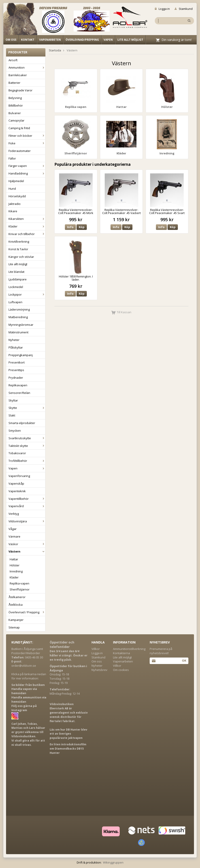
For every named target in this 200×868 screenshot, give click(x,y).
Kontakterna (121, 653)
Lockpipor (27, 294)
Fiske (27, 143)
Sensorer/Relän (19, 393)
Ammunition (27, 67)
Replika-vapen (19, 583)
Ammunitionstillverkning (129, 649)
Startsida (55, 50)
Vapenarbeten (50, 40)
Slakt (12, 415)
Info (70, 227)
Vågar (13, 529)
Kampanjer (16, 620)
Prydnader (16, 378)
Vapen (108, 40)
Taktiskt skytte (27, 446)
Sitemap (14, 627)
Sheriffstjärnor (20, 589)
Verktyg (14, 514)
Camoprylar (16, 120)
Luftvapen (15, 302)
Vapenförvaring (19, 476)
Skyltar (13, 400)
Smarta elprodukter (22, 423)
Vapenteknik (17, 491)
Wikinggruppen (113, 862)
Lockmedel (16, 287)
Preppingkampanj (21, 355)
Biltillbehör (16, 105)
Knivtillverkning (19, 242)
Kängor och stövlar (21, 257)
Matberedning (18, 317)
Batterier (14, 83)
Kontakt (28, 40)
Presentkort (17, 362)
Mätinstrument (18, 332)
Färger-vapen (27, 166)
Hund (12, 189)
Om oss (11, 40)
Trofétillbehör (27, 461)
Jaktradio (15, 204)
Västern (27, 551)
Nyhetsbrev (99, 670)
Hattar (14, 559)
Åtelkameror (17, 597)
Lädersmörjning (19, 309)
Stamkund (184, 9)
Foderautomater (20, 151)
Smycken (15, 431)
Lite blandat (16, 272)
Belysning (15, 98)
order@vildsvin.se (24, 666)
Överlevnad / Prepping (27, 612)
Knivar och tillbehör (27, 234)
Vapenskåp (16, 483)
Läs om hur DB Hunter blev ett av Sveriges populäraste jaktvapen (68, 734)
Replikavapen (18, 385)
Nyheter (14, 340)
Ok (184, 660)
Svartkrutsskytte (27, 438)
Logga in (162, 9)
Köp (82, 227)
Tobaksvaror (17, 453)
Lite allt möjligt (130, 40)
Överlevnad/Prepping (82, 40)
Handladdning (27, 173)
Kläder (27, 226)
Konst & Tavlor (18, 249)
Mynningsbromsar (21, 325)
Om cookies (121, 670)
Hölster (15, 565)
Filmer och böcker (27, 136)
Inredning (16, 571)
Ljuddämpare (18, 279)
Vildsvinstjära (27, 521)
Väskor (27, 544)
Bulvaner (15, 113)
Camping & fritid (19, 128)
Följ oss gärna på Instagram (24, 708)
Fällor (12, 158)
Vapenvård (27, 506)
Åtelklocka (16, 605)
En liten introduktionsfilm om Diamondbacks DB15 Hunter (68, 749)
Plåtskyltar (16, 347)
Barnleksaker (18, 75)
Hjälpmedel (16, 181)
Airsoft (13, 60)
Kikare (13, 211)
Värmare (14, 536)
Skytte (27, 408)
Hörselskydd (17, 196)
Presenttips (16, 370)
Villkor (96, 649)
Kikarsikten (27, 219)
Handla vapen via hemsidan (24, 691)
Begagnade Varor (20, 90)
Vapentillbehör (27, 499)
